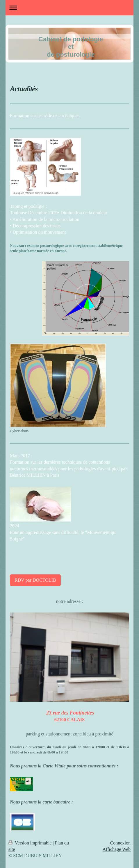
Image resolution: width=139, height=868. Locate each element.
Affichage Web (117, 849)
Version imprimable (31, 843)
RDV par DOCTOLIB (35, 580)
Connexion (120, 843)
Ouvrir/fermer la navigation (69, 8)
